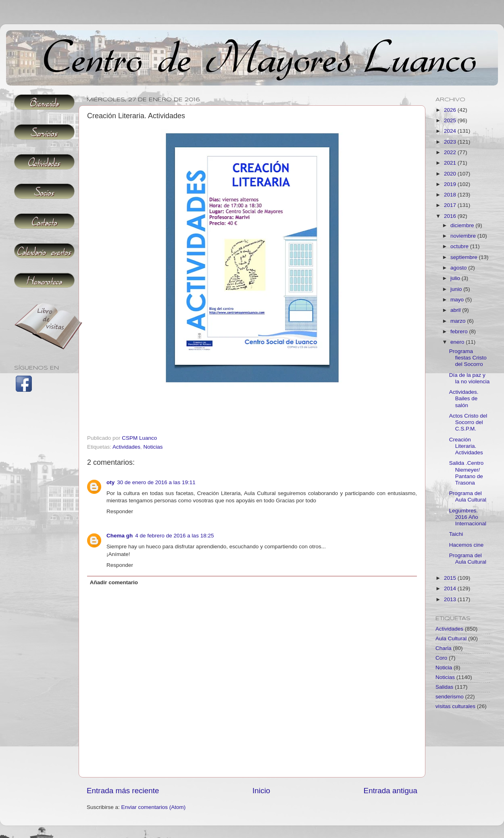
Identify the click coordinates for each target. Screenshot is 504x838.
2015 (451, 578)
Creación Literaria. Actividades (466, 446)
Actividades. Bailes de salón (464, 398)
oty (110, 482)
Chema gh (120, 536)
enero (458, 342)
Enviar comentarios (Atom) (154, 807)
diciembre (463, 225)
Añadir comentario (114, 582)
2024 (451, 131)
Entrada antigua (390, 791)
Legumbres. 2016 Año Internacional (468, 517)
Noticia (444, 668)
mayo (458, 300)
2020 (451, 174)
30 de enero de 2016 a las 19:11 (156, 482)
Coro (441, 658)
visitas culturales (455, 706)
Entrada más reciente (123, 791)
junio (457, 289)
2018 (451, 195)
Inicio (261, 791)
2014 (451, 588)
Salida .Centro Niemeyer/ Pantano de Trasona (467, 473)
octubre (460, 246)
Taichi (456, 534)
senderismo (450, 697)
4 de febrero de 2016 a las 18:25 (174, 536)
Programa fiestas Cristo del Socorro (468, 358)
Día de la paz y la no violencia (470, 378)
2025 (451, 120)
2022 (451, 152)
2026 (451, 110)
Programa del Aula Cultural (468, 496)
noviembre (464, 236)
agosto (459, 268)
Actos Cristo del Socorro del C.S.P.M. (468, 422)
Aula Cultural (451, 638)
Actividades (126, 447)
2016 (451, 216)
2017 (451, 205)
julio (456, 278)
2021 (451, 163)
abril (456, 310)
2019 (451, 184)
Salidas (444, 687)
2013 (451, 599)
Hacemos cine (467, 545)
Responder (120, 511)
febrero (460, 331)
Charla (444, 648)
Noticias (153, 447)
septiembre (465, 257)
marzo (459, 321)
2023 (451, 142)
